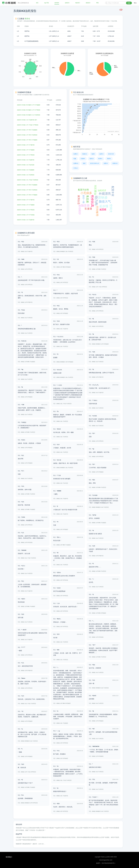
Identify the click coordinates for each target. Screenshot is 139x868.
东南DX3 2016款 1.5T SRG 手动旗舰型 (29, 185)
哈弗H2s (76, 163)
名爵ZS (106, 163)
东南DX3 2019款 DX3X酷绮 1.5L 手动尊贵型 (30, 115)
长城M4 (83, 159)
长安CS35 (111, 154)
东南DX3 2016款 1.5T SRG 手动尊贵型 (29, 190)
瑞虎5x (109, 159)
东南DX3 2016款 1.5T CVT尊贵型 (27, 210)
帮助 (97, 3)
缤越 (75, 159)
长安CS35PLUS (95, 163)
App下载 (46, 3)
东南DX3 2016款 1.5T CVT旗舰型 (27, 205)
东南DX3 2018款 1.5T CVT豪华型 (27, 145)
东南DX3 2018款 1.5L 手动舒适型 (27, 165)
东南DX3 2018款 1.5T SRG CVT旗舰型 (29, 140)
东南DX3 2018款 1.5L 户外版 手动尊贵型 (29, 180)
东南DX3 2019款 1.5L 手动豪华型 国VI (29, 120)
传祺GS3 (115, 163)
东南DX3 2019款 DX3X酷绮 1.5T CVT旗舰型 (30, 105)
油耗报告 (57, 3)
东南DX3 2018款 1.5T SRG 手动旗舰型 (29, 130)
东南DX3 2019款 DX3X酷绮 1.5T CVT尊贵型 (30, 110)
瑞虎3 (93, 154)
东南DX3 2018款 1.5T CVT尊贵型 (27, 155)
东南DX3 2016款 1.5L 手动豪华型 (27, 220)
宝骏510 (85, 154)
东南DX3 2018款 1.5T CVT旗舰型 (27, 150)
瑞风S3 (92, 159)
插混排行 (88, 3)
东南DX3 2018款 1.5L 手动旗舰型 (27, 170)
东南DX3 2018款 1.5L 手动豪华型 (27, 160)
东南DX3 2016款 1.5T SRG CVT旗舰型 (29, 195)
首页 (37, 3)
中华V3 (76, 168)
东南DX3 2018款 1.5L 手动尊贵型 (27, 175)
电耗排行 (78, 3)
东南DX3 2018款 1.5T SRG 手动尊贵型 (29, 135)
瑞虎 (84, 163)
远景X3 (101, 154)
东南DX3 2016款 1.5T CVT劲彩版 (27, 215)
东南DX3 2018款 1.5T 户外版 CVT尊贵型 (29, 125)
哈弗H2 (76, 154)
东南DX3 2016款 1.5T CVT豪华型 (27, 200)
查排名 (27, 19)
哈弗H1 (100, 159)
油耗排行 (67, 3)
